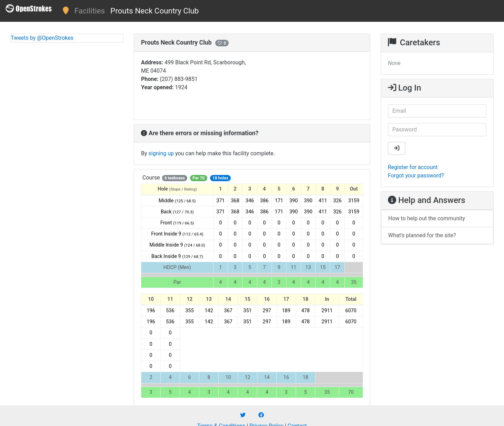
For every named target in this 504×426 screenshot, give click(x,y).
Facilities (89, 11)
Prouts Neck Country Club (155, 11)
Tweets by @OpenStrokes (42, 38)
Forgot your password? (416, 175)
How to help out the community (427, 218)
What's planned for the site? (422, 235)
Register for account (413, 167)
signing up (161, 153)
